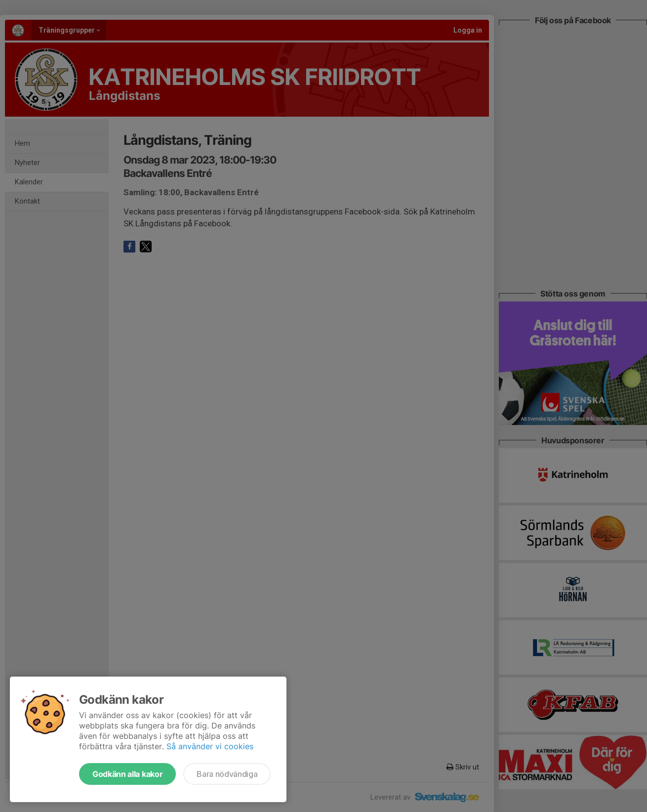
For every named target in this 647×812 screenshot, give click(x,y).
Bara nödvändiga (227, 774)
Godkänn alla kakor (127, 774)
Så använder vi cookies (210, 746)
